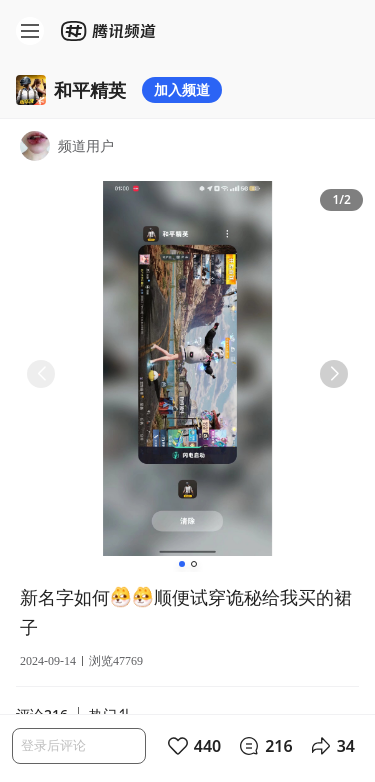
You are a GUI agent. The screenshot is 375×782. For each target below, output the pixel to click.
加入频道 (182, 89)
